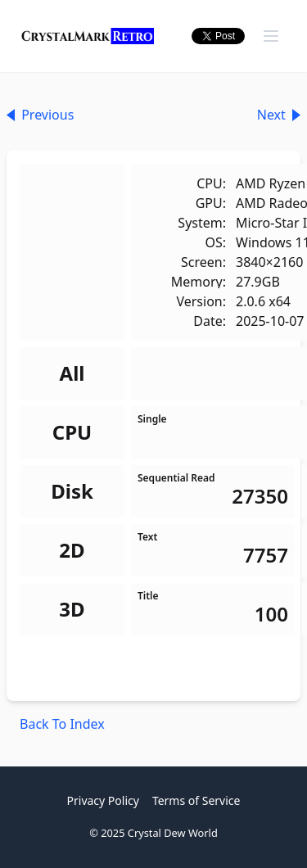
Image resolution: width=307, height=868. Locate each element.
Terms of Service (196, 800)
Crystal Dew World (173, 833)
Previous (40, 115)
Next (279, 115)
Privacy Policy (103, 800)
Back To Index (62, 724)
